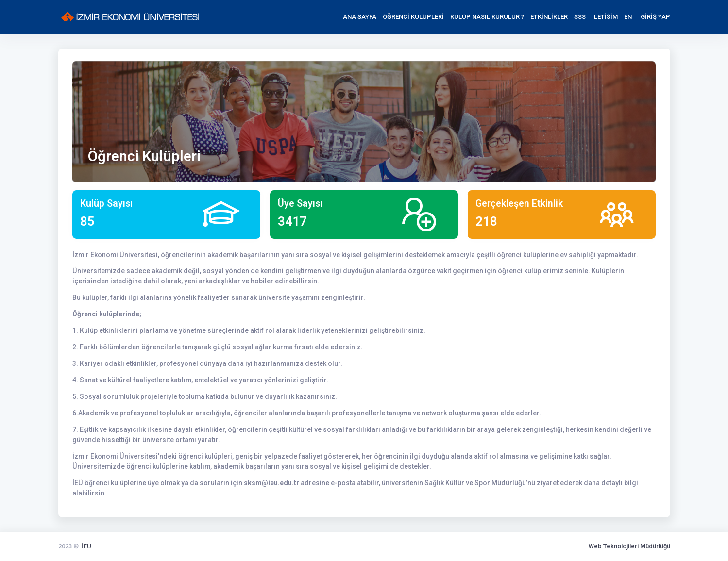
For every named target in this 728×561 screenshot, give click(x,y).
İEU (86, 546)
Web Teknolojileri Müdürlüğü (629, 546)
